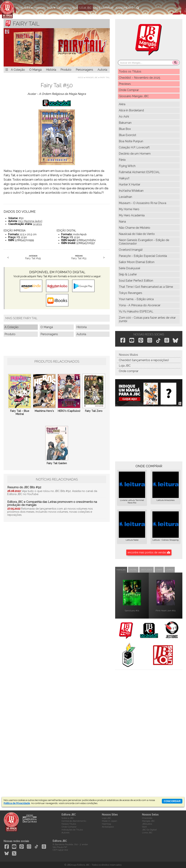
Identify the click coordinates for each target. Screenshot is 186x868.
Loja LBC (106, 818)
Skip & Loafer (128, 274)
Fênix (122, 160)
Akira (122, 104)
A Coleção (18, 70)
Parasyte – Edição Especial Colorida (143, 256)
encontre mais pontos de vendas (149, 552)
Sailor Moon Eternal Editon (137, 262)
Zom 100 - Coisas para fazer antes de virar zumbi (147, 319)
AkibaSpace (108, 827)
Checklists (147, 818)
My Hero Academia (132, 215)
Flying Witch (127, 166)
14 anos (38, 224)
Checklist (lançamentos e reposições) (144, 360)
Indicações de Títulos (72, 830)
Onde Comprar (129, 90)
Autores (65, 833)
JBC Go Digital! (149, 830)
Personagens (84, 70)
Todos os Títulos (130, 71)
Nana (122, 222)
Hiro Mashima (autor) (30, 221)
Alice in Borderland (131, 110)
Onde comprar (129, 371)
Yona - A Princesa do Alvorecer (140, 305)
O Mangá (35, 70)
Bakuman (125, 123)
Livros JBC (147, 833)
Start (144, 827)
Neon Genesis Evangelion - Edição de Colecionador (144, 242)
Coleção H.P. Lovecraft (134, 147)
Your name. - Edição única (136, 299)
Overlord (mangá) (131, 250)
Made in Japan (110, 821)
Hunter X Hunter (130, 184)
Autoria (102, 70)
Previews (125, 84)
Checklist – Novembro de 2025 (139, 78)
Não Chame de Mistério (135, 228)
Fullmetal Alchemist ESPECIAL (139, 172)
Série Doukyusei (129, 268)
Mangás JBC (92, 77)
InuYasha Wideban (131, 191)
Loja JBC (125, 366)
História (51, 70)
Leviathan (125, 197)
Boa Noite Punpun (131, 141)
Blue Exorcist (128, 135)
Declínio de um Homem (135, 154)
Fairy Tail (105, 77)
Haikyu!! (124, 178)
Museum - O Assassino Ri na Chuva (142, 203)
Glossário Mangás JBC (134, 96)
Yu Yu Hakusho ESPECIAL (136, 311)
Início (81, 77)
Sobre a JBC (68, 818)
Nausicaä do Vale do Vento (137, 234)
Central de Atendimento (74, 821)
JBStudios (147, 824)
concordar (172, 801)
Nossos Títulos (69, 824)
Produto (66, 70)
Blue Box (125, 129)
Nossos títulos (128, 355)
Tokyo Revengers (131, 293)
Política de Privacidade (17, 803)
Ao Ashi (124, 117)
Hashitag (106, 824)
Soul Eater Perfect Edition (136, 281)
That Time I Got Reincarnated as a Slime (146, 287)
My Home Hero (129, 209)
